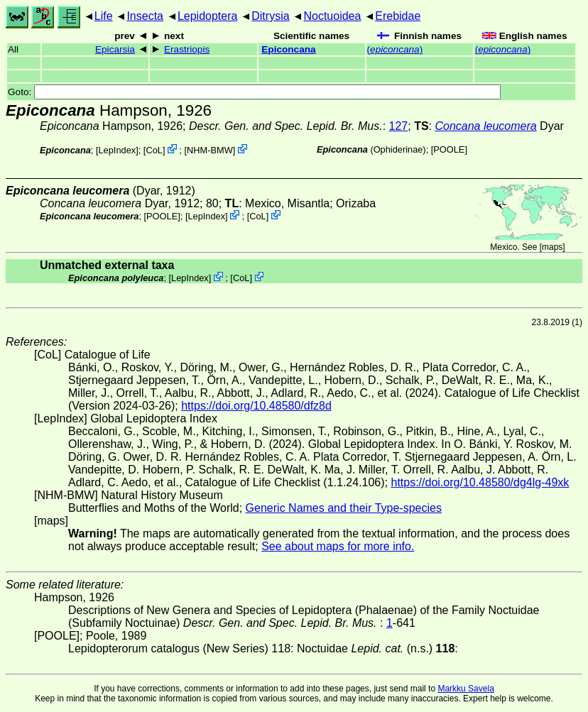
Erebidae (398, 16)
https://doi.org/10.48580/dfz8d (256, 406)
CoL (154, 150)
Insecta (145, 16)
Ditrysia (270, 16)
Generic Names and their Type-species (344, 508)
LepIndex (118, 150)
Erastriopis (187, 49)
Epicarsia (115, 49)
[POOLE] (449, 149)
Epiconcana (288, 49)
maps (552, 247)
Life (104, 16)
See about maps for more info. (338, 546)
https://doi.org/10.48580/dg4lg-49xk (480, 482)
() (395, 49)
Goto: (254, 92)
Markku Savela (466, 689)
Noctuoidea (332, 16)
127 (399, 126)
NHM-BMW (210, 150)
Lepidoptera (208, 16)
